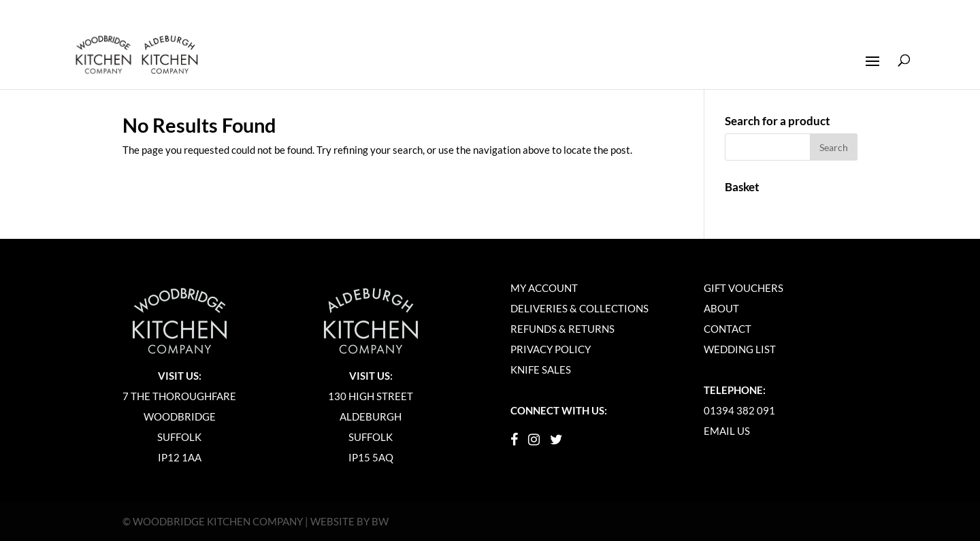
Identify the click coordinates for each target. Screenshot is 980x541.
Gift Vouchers (744, 288)
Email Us (727, 431)
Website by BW (349, 521)
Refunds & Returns (562, 329)
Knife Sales (541, 370)
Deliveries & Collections (579, 308)
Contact (728, 329)
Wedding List (740, 349)
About (721, 308)
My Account (544, 288)
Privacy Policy (551, 349)
